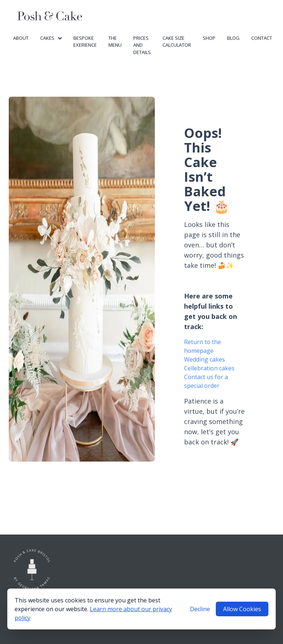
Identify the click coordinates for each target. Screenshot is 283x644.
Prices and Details (142, 45)
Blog (233, 38)
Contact (262, 38)
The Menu (115, 42)
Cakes (51, 38)
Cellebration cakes (209, 368)
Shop (209, 38)
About (21, 38)
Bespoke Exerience (85, 42)
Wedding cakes (204, 359)
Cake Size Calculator (177, 42)
